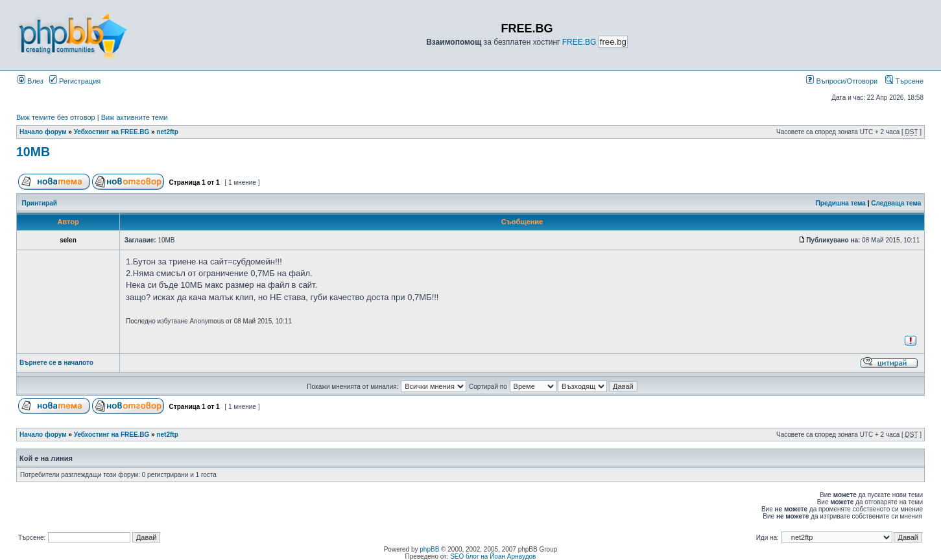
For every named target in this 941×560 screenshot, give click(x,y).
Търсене (904, 81)
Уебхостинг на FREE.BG (112, 132)
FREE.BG (579, 42)
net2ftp (167, 132)
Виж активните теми (135, 117)
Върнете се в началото (56, 363)
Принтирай (40, 203)
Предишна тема (841, 203)
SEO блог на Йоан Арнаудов (493, 556)
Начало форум (43, 132)
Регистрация (75, 81)
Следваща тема (896, 203)
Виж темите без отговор (56, 117)
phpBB (429, 549)
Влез (30, 81)
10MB (33, 152)
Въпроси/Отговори (842, 81)
